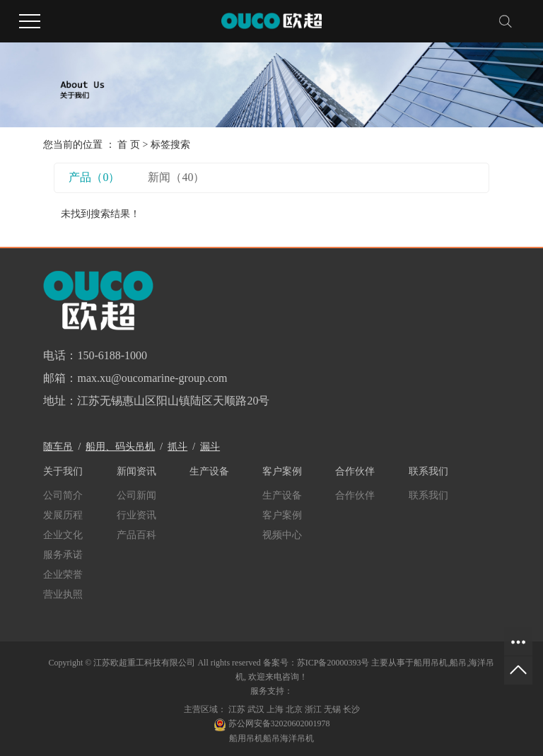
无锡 (332, 709)
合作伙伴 (355, 495)
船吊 (458, 663)
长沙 (351, 709)
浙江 (313, 709)
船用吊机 (431, 663)
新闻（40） (176, 177)
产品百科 (136, 535)
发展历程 (63, 515)
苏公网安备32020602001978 (272, 723)
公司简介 (63, 495)
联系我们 (428, 495)
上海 (275, 709)
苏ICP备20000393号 (333, 663)
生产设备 (282, 495)
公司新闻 (136, 495)
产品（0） (94, 177)
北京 (294, 709)
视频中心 (282, 535)
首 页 (129, 145)
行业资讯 (136, 515)
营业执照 (63, 594)
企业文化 (63, 535)
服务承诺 (63, 555)
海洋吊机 (297, 738)
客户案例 (282, 515)
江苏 (237, 709)
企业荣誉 (63, 575)
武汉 (256, 709)
